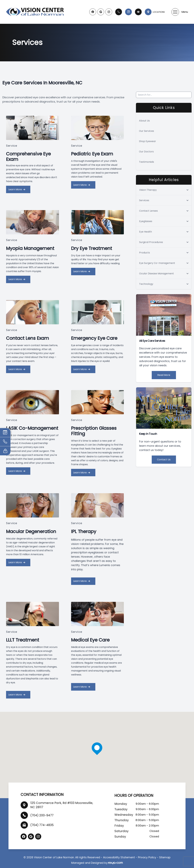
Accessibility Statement (119, 854)
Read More (164, 375)
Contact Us (164, 460)
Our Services (146, 131)
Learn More (18, 189)
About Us (144, 121)
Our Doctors (146, 152)
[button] (175, 12)
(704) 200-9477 (42, 812)
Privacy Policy (147, 854)
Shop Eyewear (147, 141)
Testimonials (146, 162)
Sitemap (165, 854)
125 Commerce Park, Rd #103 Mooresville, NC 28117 (62, 802)
